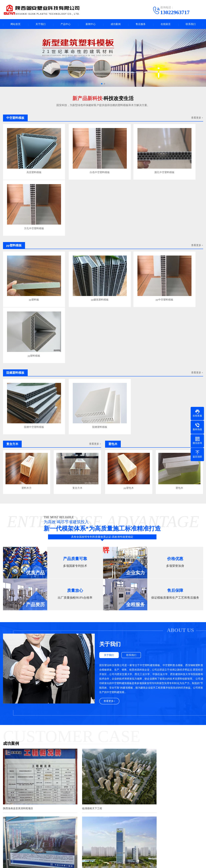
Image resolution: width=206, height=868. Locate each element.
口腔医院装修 (141, 816)
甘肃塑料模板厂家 (49, 816)
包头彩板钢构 (124, 816)
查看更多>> (127, 741)
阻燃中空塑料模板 (27, 280)
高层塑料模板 (27, 162)
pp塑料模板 (178, 221)
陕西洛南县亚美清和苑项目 (18, 652)
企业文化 (8, 842)
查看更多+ (109, 553)
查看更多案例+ (103, 727)
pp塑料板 (27, 221)
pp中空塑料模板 (128, 221)
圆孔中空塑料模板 (128, 162)
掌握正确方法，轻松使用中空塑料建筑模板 (76, 795)
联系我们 (191, 25)
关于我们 (41, 25)
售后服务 (141, 25)
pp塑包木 (129, 340)
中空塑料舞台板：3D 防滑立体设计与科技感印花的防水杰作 (84, 769)
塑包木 (179, 340)
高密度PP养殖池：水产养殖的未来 (71, 776)
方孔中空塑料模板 (178, 162)
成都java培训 (157, 816)
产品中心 (66, 25)
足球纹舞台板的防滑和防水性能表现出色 (74, 752)
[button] (102, 85)
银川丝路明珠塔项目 (151, 652)
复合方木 (77, 340)
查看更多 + (197, 119)
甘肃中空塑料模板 (28, 816)
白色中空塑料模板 (77, 162)
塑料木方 (27, 340)
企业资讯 (94, 842)
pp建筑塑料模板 (77, 221)
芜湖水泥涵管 (87, 816)
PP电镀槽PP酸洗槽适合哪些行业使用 (72, 782)
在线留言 (166, 25)
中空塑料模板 (32, 837)
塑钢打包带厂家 (174, 816)
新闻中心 (91, 25)
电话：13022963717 (129, 845)
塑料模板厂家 (62, 847)
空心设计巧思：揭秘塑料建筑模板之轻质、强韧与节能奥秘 (84, 788)
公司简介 (8, 837)
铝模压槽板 (31, 852)
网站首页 (16, 25)
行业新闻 (94, 837)
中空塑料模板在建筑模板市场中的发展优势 (76, 801)
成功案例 (116, 25)
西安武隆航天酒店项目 (16, 713)
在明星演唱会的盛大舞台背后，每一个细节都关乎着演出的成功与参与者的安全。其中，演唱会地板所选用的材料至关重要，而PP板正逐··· (175, 765)
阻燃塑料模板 (77, 280)
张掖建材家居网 (69, 816)
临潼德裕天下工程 (81, 652)
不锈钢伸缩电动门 (106, 816)
